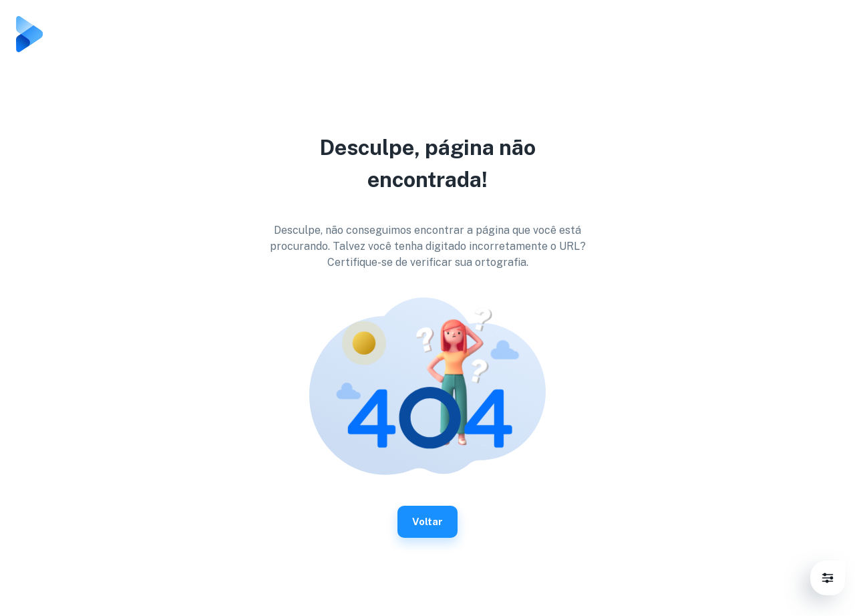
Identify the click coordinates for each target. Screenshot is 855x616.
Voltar (427, 522)
